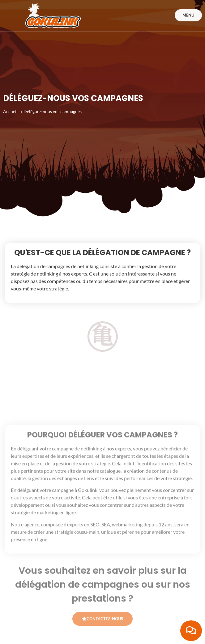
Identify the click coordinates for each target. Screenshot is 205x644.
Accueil (10, 99)
